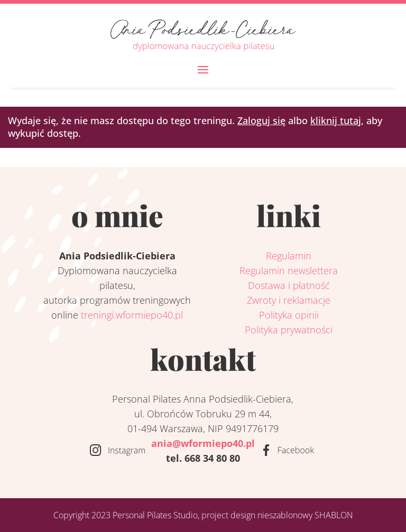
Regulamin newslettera (289, 270)
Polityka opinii (289, 315)
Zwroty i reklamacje (289, 300)
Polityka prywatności (289, 330)
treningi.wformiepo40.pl (132, 315)
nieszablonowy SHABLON (305, 515)
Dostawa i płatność (289, 285)
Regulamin (289, 256)
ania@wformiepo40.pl (203, 443)
